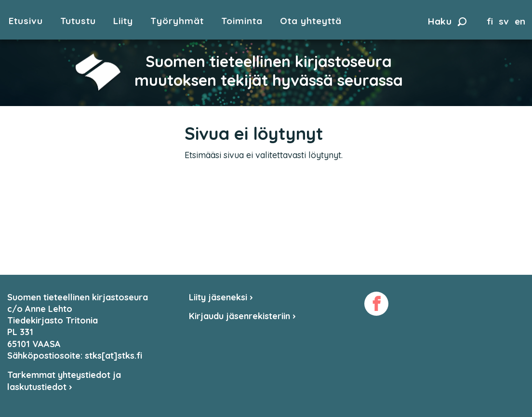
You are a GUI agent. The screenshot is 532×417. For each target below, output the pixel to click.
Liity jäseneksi (221, 297)
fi (490, 21)
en (520, 21)
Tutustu (78, 21)
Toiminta (242, 21)
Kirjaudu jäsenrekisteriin (242, 316)
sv (504, 21)
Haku (447, 21)
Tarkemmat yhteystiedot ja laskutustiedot (64, 381)
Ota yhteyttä (311, 21)
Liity (123, 21)
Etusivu (26, 21)
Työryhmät (177, 21)
